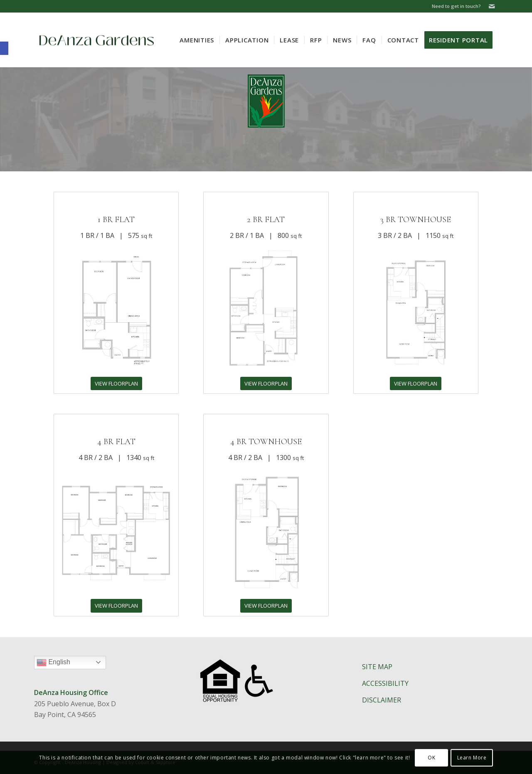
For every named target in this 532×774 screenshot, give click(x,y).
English (71, 663)
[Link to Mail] (492, 6)
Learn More (472, 758)
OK (431, 758)
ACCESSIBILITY (385, 683)
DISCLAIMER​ (382, 700)
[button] (4, 48)
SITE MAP (377, 667)
